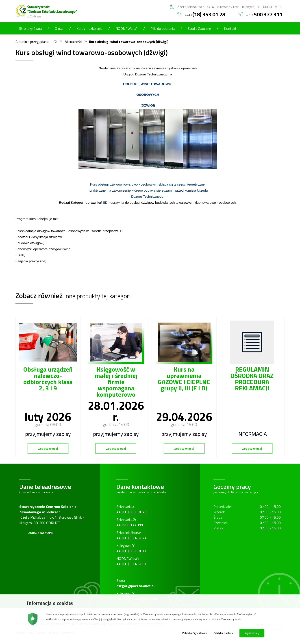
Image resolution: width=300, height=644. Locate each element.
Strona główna (30, 28)
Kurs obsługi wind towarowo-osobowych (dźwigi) (129, 42)
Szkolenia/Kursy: (131, 535)
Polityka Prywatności (195, 633)
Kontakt (230, 28)
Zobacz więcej (48, 448)
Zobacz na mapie (41, 533)
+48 (201, 14)
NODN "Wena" (126, 28)
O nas (59, 28)
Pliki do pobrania (163, 28)
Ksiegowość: (131, 548)
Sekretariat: (131, 509)
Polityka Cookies (223, 633)
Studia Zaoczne (199, 28)
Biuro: (135, 583)
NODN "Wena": (131, 561)
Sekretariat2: (130, 522)
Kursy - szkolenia (89, 28)
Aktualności (73, 42)
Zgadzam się (252, 633)
